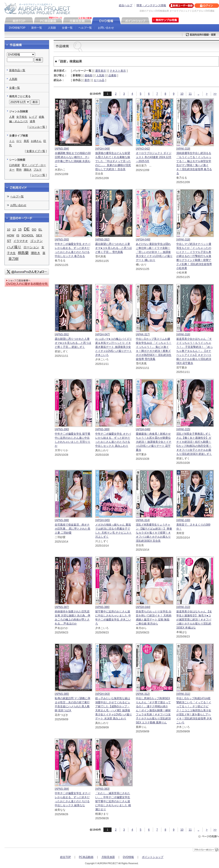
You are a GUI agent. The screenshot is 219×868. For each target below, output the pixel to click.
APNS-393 (62, 239)
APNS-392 (102, 239)
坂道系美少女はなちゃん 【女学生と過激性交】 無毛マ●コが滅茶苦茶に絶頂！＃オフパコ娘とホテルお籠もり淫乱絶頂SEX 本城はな (194, 620)
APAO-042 (143, 149)
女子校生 (22, 117)
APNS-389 (102, 429)
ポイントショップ (153, 857)
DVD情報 (128, 857)
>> (215, 94)
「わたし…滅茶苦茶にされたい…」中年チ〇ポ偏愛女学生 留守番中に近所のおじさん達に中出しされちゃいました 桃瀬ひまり (113, 801)
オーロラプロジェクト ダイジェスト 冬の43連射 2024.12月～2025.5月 (154, 157)
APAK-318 (183, 239)
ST (9, 241)
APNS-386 (102, 607)
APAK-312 (143, 694)
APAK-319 (183, 149)
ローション (31, 247)
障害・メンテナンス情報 (151, 5)
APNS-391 (62, 334)
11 (190, 94)
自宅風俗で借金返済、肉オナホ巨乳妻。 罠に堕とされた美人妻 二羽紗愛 (73, 529)
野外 (19, 170)
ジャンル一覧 (37, 127)
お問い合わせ (106, 28)
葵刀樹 (14, 259)
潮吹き (28, 170)
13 (14, 230)
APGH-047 (103, 334)
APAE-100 (183, 520)
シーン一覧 (38, 175)
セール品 (99, 80)
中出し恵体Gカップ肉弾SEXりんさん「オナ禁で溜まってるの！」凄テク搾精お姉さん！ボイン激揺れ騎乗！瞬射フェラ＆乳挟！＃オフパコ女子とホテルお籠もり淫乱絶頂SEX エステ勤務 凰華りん (153, 710)
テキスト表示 (118, 71)
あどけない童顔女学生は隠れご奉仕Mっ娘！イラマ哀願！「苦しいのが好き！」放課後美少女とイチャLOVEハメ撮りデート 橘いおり (154, 252)
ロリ (19, 141)
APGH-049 (103, 149)
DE (27, 229)
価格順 (88, 75)
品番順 (112, 75)
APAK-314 (143, 520)
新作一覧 (37, 28)
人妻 (12, 117)
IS (18, 235)
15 (20, 229)
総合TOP (65, 857)
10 (182, 94)
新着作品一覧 (17, 70)
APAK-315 (183, 429)
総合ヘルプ (126, 5)
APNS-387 (62, 607)
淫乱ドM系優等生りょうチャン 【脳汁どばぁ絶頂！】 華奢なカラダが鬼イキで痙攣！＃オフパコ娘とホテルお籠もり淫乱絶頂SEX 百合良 (154, 533)
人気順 (52, 28)
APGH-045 (103, 520)
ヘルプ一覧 (85, 28)
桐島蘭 (23, 253)
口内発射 (15, 165)
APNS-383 (102, 789)
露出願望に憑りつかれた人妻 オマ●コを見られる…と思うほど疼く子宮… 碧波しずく (73, 343)
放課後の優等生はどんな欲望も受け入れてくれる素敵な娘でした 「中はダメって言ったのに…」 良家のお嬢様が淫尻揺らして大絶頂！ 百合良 (113, 161)
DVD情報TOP (17, 28)
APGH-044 (143, 607)
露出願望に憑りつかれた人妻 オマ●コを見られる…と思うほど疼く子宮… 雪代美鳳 (113, 248)
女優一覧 (67, 28)
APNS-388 (62, 520)
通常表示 (101, 71)
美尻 (26, 141)
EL (40, 230)
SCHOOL (28, 235)
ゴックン (36, 241)
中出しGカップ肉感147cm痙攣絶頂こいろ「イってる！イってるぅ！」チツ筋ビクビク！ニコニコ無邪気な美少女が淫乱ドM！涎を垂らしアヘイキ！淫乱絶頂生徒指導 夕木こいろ (194, 710)
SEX (39, 235)
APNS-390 (62, 429)
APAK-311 (183, 694)
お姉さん (36, 141)
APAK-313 (183, 607)
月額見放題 (108, 857)
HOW (11, 235)
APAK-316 (183, 334)
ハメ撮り (14, 247)
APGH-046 (143, 429)
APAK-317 (143, 334)
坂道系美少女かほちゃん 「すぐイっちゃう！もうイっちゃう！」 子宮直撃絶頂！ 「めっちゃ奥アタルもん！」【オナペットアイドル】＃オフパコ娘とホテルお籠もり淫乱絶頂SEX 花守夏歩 (195, 351)
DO (34, 230)
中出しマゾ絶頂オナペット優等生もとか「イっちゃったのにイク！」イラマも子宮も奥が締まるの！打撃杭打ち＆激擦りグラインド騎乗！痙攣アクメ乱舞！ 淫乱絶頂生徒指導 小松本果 (194, 256)
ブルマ (38, 170)
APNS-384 (62, 789)
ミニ (12, 141)
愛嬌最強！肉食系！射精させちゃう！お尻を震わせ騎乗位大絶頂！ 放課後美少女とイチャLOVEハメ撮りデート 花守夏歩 (154, 442)
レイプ (33, 117)
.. (199, 94)
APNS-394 (62, 149)
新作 (87, 80)
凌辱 (32, 121)
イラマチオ (21, 241)
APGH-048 (143, 239)
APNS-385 (62, 694)
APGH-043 (103, 694)
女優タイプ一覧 (36, 151)
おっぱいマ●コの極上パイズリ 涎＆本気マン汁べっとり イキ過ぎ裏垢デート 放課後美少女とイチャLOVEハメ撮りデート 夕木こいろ (114, 347)
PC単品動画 (86, 857)
